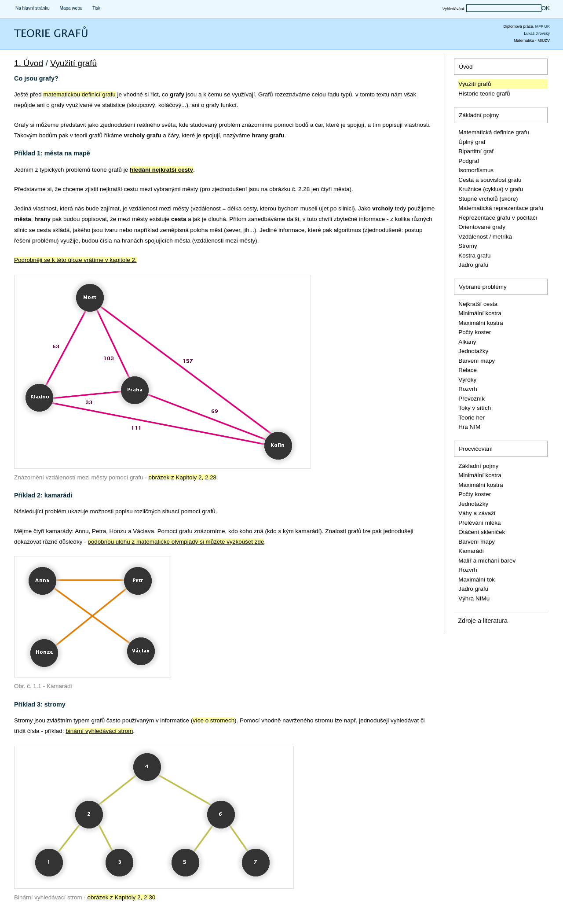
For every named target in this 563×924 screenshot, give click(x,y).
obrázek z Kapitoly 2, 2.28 (182, 477)
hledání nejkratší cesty (161, 170)
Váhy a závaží (477, 513)
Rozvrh (468, 389)
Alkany (467, 342)
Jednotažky (473, 351)
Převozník (472, 399)
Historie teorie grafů (484, 94)
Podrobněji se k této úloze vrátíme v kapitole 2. (75, 260)
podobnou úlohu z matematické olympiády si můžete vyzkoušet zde (176, 542)
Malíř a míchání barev (487, 561)
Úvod (466, 67)
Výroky (467, 380)
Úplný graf (472, 142)
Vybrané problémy (483, 287)
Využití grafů (73, 63)
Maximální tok (477, 580)
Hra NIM (469, 427)
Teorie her (472, 418)
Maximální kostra (481, 323)
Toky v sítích (475, 408)
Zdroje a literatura (483, 621)
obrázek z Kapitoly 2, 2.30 (122, 897)
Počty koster (475, 332)
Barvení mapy (477, 361)
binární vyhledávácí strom (99, 731)
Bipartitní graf (476, 151)
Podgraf (469, 161)
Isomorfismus (476, 170)
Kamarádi (471, 551)
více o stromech (214, 720)
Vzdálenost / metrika (485, 237)
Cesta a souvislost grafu (490, 180)
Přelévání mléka (479, 523)
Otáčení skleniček (482, 532)
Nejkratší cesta (478, 304)
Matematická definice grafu (494, 132)
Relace (468, 370)
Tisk (96, 8)
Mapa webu (71, 8)
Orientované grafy (482, 227)
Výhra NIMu (474, 598)
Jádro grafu (473, 265)
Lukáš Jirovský (537, 33)
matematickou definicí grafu (79, 94)
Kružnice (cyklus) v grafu (491, 189)
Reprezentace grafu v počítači (498, 218)
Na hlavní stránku (33, 8)
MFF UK (543, 26)
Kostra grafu (474, 256)
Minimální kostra (480, 313)
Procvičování (476, 449)
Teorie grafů (33, 38)
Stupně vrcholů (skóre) (488, 199)
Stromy (468, 246)
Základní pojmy (479, 115)
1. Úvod (29, 63)
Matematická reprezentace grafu (501, 208)
